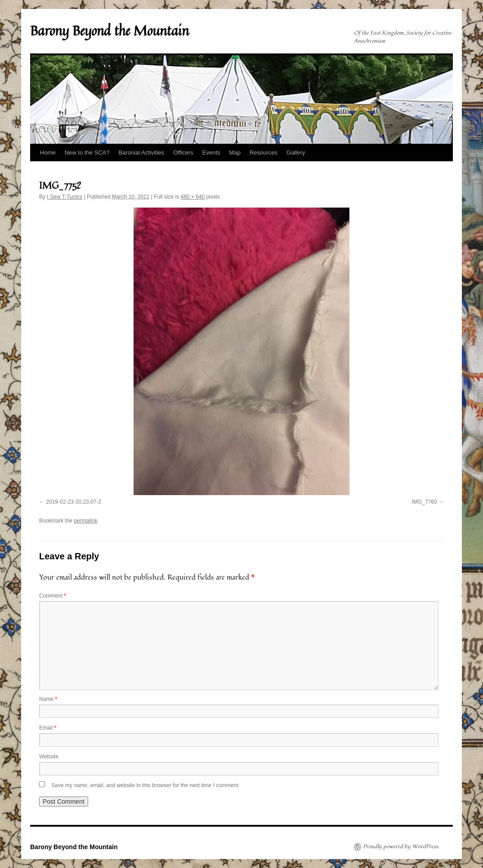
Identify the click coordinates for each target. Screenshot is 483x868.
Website (49, 757)
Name (48, 699)
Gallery (296, 153)
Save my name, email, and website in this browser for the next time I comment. (145, 785)
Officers (183, 153)
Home (48, 153)
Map (235, 153)
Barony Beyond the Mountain (110, 31)
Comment (53, 596)
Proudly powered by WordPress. (401, 847)
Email (48, 728)
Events (211, 153)
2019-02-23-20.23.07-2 (74, 502)
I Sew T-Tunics (65, 197)
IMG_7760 (425, 502)
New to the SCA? (87, 153)
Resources (264, 153)
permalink (85, 521)
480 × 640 (192, 197)
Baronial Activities (141, 153)
